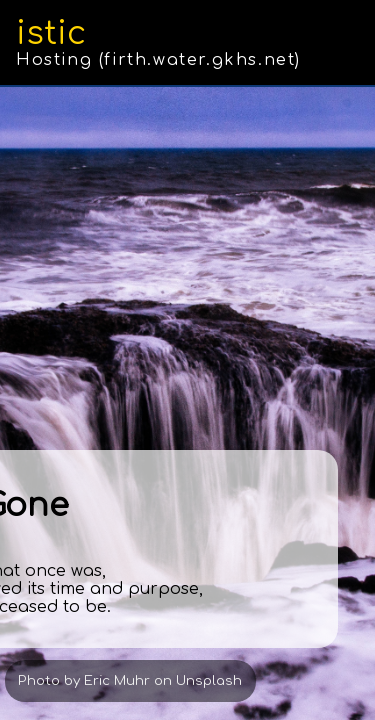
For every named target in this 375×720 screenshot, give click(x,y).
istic (51, 33)
